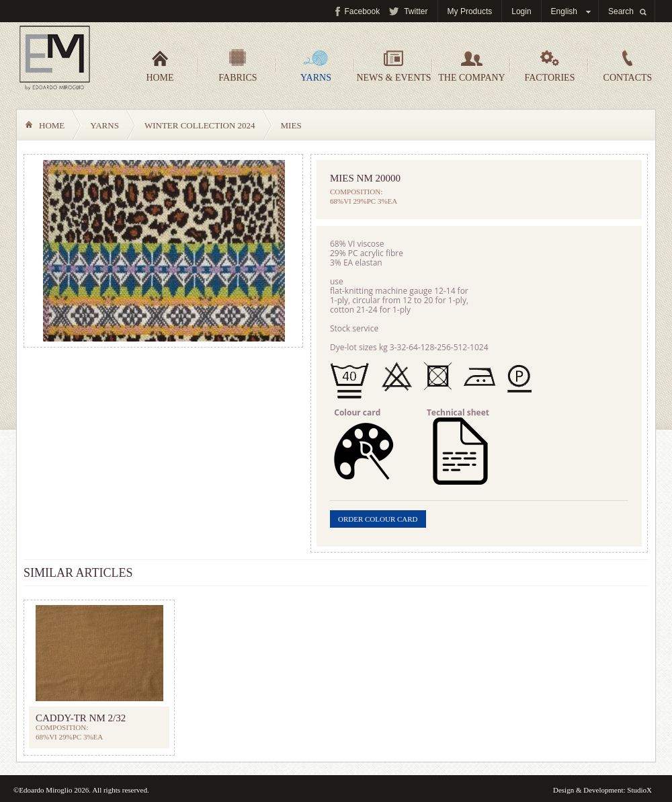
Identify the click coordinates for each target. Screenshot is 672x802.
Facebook (363, 11)
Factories (550, 66)
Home (160, 66)
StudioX (639, 790)
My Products (470, 11)
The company (471, 66)
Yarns (316, 66)
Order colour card (378, 519)
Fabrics (238, 66)
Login (521, 11)
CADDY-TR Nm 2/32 (81, 718)
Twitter (416, 11)
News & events (393, 66)
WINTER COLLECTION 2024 (200, 125)
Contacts (628, 66)
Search (621, 11)
